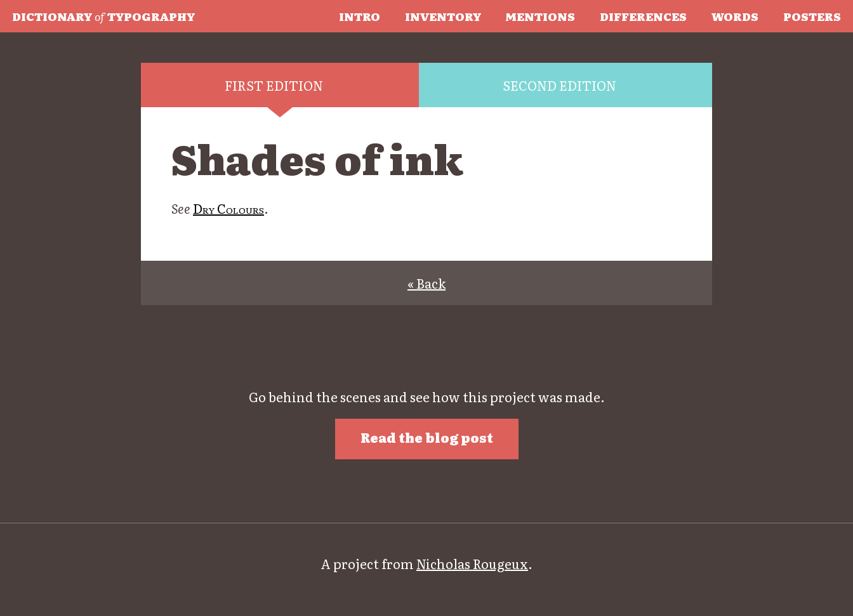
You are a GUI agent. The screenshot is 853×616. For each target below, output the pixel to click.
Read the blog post (427, 437)
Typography (103, 16)
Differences (643, 16)
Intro (360, 16)
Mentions (540, 16)
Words (735, 16)
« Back (426, 283)
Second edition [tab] (559, 85)
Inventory (443, 16)
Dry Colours (228, 208)
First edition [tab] (274, 85)
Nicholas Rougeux (472, 563)
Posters (812, 16)
